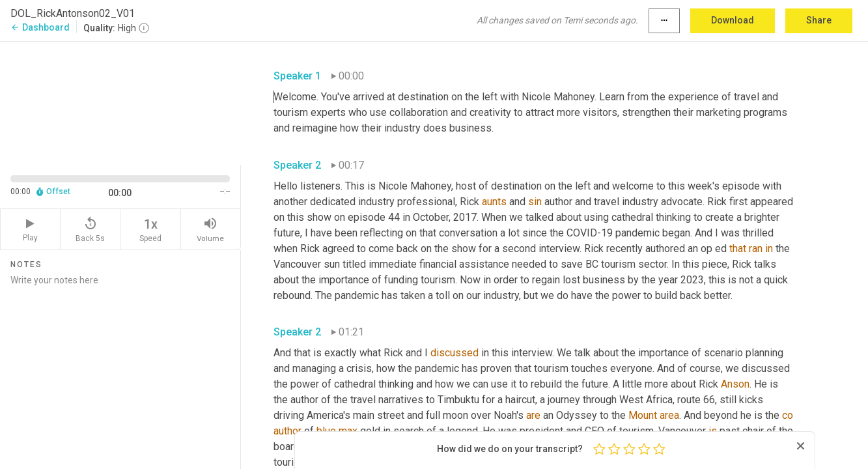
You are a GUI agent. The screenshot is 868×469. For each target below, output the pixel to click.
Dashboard (40, 27)
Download (733, 20)
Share (819, 20)
